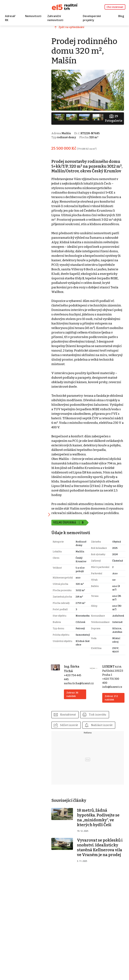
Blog (121, 16)
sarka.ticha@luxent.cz (83, 714)
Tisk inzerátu (104, 750)
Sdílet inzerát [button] (75, 760)
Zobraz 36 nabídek (77, 725)
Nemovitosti (33, 16)
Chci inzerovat (115, 7)
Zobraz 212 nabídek (113, 733)
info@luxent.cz (114, 722)
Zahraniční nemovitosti (55, 18)
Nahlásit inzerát (77, 771)
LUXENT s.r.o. (114, 697)
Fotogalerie (113, 117)
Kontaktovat (74, 750)
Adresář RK (10, 18)
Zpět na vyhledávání (78, 30)
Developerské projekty (92, 18)
